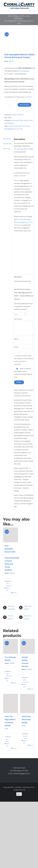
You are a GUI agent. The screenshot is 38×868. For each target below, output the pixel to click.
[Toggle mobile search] (30, 11)
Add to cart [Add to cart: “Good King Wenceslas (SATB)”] (25, 742)
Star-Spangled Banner (22, 149)
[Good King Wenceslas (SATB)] (28, 703)
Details (14, 593)
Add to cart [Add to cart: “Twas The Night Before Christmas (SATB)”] (8, 745)
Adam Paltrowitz (18, 115)
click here (29, 97)
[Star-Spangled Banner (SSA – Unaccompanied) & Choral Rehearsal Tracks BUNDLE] (11, 535)
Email (16, 347)
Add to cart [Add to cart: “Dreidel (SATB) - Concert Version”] (25, 686)
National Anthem (20, 126)
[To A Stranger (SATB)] (11, 646)
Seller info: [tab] (7, 149)
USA (21, 129)
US (18, 129)
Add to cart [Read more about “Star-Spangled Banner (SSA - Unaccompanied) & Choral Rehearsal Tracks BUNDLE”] (8, 589)
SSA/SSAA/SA (9, 123)
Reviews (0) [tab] (7, 144)
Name (17, 339)
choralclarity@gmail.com (21, 773)
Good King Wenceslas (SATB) (26, 720)
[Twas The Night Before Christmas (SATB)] (11, 703)
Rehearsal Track (18, 120)
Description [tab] (7, 139)
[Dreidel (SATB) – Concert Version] (28, 646)
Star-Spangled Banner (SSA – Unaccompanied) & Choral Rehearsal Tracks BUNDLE (12, 558)
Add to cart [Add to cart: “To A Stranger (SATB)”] (8, 679)
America (11, 126)
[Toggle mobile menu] (34, 11)
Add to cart (24, 105)
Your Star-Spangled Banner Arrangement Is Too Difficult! (23, 222)
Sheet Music (28, 120)
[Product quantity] (10, 105)
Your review (18, 319)
